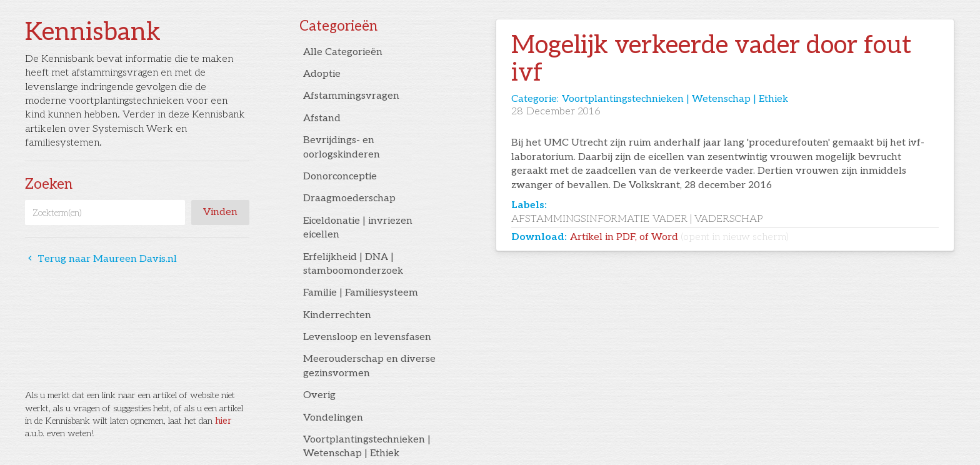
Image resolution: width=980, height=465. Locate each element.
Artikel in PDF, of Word (679, 237)
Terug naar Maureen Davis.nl (101, 259)
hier (223, 421)
